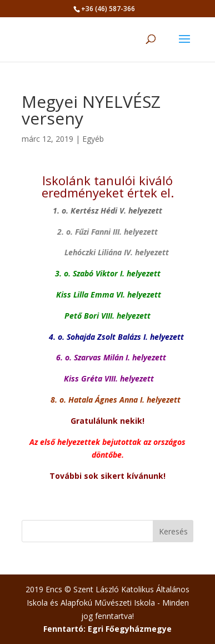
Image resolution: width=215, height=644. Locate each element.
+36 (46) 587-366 (108, 9)
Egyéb (93, 139)
